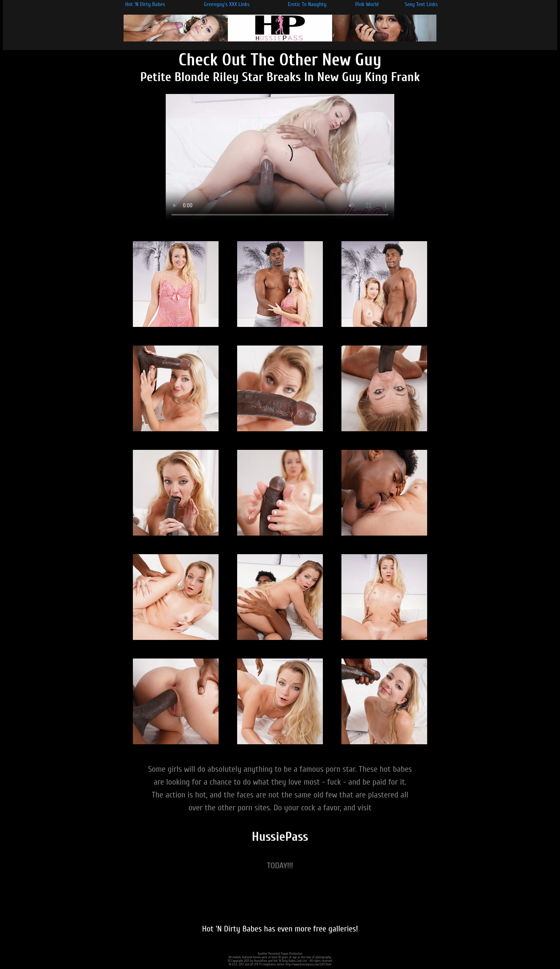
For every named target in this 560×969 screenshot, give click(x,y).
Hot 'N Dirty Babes (145, 4)
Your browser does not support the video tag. (280, 158)
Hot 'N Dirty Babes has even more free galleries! (280, 929)
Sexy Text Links (421, 4)
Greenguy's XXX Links (227, 4)
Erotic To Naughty (307, 4)
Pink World (367, 4)
